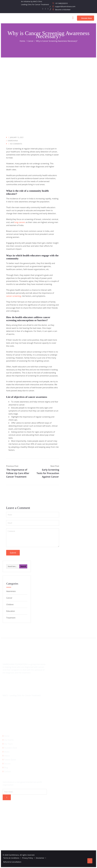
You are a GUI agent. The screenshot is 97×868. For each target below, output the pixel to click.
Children (10, 604)
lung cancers (20, 222)
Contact (7, 771)
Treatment (11, 618)
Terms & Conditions (11, 858)
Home (7, 736)
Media (7, 752)
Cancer (9, 598)
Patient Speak (10, 760)
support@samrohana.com (65, 6)
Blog (6, 768)
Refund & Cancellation (12, 862)
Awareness (11, 591)
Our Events (9, 740)
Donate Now (86, 18)
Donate (7, 764)
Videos (7, 756)
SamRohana (13, 141)
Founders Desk (11, 748)
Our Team (8, 744)
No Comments (16, 144)
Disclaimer (40, 858)
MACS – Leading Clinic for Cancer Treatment (22, 695)
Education (11, 611)
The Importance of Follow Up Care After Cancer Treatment (18, 473)
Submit (13, 553)
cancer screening (13, 296)
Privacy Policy (28, 858)
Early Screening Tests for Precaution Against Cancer (48, 473)
